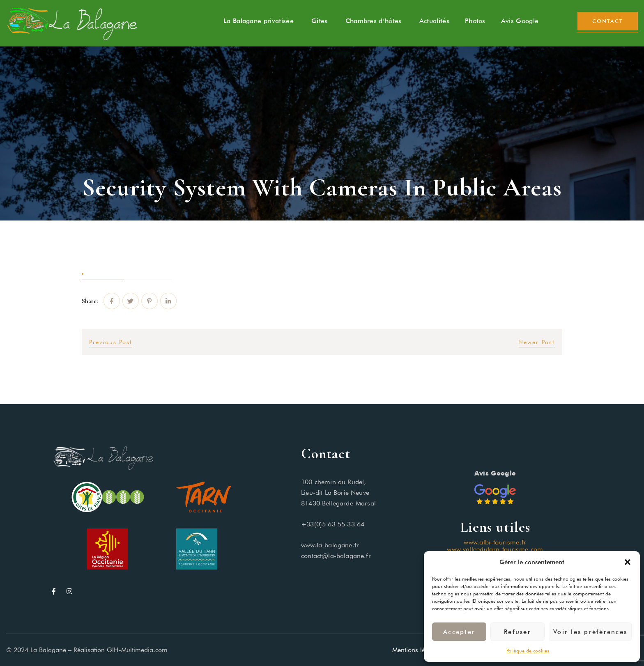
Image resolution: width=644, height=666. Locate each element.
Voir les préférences (590, 632)
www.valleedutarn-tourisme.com (495, 549)
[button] (628, 562)
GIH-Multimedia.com (137, 650)
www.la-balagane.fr (330, 545)
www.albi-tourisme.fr (495, 542)
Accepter (459, 632)
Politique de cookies (528, 651)
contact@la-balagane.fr (336, 556)
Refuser (517, 632)
